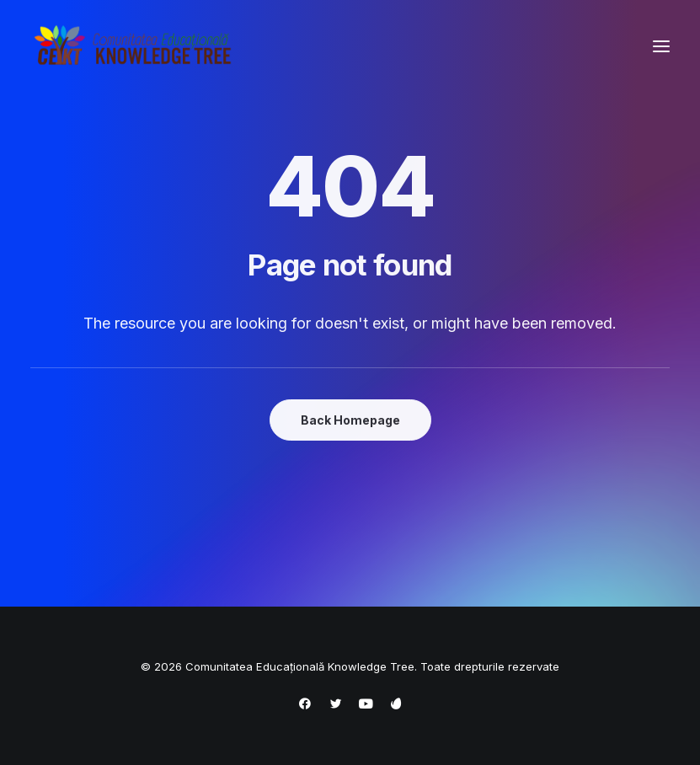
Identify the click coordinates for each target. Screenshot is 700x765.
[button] (661, 46)
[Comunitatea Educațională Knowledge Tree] (136, 46)
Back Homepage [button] (350, 420)
